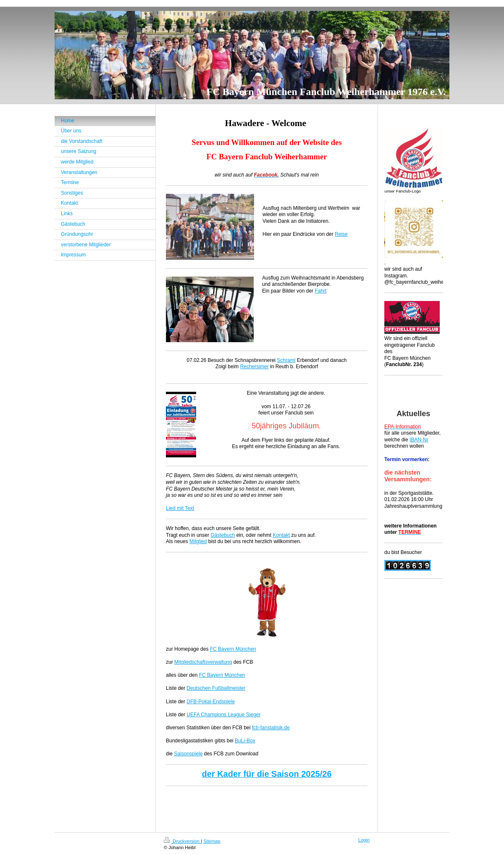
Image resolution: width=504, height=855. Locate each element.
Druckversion (182, 841)
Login (364, 840)
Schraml (286, 360)
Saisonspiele (188, 754)
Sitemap (212, 841)
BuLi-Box (245, 741)
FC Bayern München (233, 649)
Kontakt (281, 535)
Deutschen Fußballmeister (216, 688)
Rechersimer (255, 367)
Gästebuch (223, 535)
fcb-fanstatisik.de (271, 728)
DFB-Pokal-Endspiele (211, 702)
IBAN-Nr (419, 440)
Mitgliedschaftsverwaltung (203, 662)
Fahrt (320, 291)
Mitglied (198, 541)
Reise (341, 234)
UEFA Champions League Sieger (223, 715)
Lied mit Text (180, 508)
